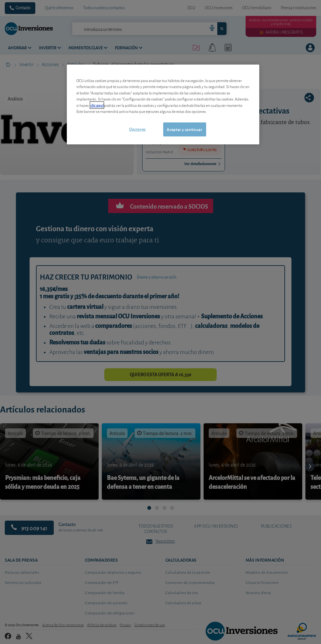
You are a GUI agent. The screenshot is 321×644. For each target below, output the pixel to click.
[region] (163, 104)
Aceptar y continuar (184, 129)
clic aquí (97, 105)
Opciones (137, 129)
